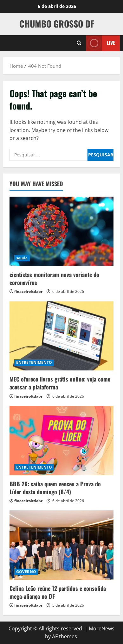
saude (22, 258)
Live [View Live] (101, 43)
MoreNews (102, 628)
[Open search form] (79, 43)
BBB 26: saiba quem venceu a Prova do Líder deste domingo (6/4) (55, 488)
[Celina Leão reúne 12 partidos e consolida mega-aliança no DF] (61, 545)
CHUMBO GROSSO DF (57, 24)
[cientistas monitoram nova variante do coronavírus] (61, 231)
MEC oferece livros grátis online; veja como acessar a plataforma (60, 383)
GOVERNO (26, 572)
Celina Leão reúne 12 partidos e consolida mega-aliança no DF (58, 592)
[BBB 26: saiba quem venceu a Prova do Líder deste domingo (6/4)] (61, 441)
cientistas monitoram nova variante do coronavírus (54, 278)
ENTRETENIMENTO (34, 362)
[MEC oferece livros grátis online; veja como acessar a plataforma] (61, 336)
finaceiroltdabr (28, 291)
